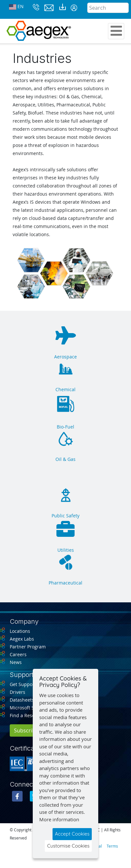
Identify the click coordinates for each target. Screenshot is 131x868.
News (16, 662)
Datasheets (22, 700)
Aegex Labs (22, 639)
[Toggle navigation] (116, 31)
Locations (20, 631)
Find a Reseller (26, 715)
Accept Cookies (72, 834)
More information (59, 819)
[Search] (108, 8)
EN (16, 7)
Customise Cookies (68, 846)
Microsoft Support (29, 708)
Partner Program (28, 647)
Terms (112, 846)
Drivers (18, 692)
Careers (18, 654)
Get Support (23, 684)
